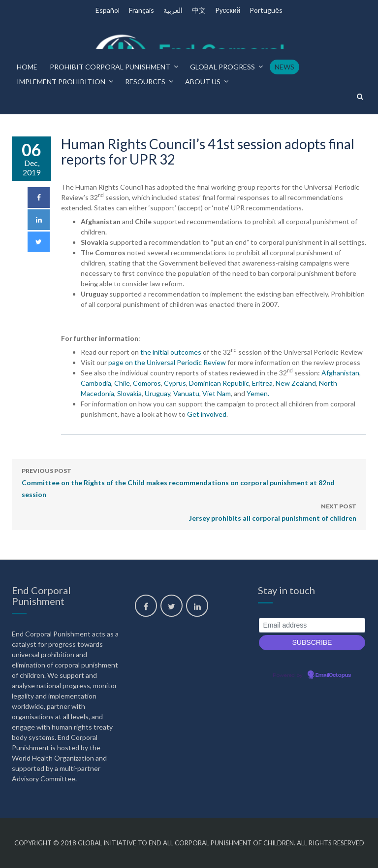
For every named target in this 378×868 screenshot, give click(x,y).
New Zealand (296, 383)
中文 (199, 10)
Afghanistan (340, 373)
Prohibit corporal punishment (110, 67)
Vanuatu (186, 393)
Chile (122, 383)
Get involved (207, 414)
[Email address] (312, 625)
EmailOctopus (333, 675)
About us (203, 82)
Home (27, 67)
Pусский (228, 10)
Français (142, 10)
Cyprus (175, 383)
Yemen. (258, 393)
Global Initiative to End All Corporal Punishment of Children (186, 843)
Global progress (222, 67)
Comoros (147, 383)
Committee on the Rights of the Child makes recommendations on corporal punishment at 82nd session (189, 482)
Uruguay (157, 393)
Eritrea (262, 383)
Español (108, 10)
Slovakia (129, 393)
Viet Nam (217, 393)
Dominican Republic (219, 383)
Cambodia (96, 383)
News (284, 67)
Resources (145, 82)
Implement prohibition (61, 82)
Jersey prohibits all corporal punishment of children (273, 511)
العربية (173, 10)
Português (266, 10)
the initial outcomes (172, 352)
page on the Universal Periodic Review (168, 362)
